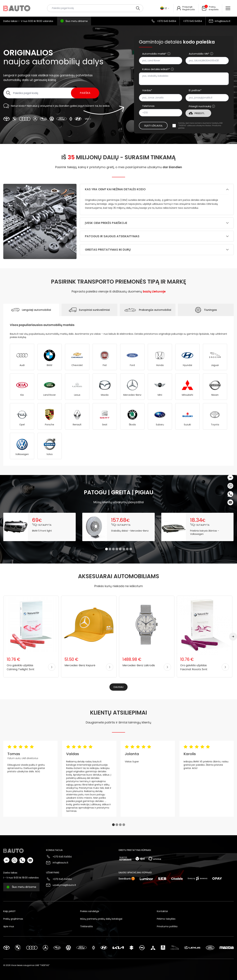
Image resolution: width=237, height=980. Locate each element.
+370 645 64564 (167, 21)
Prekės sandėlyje (90, 911)
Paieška (85, 93)
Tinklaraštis (86, 926)
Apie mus (9, 926)
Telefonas (148, 106)
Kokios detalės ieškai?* (156, 69)
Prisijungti (187, 7)
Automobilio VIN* (199, 54)
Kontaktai (162, 911)
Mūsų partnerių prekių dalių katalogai (101, 919)
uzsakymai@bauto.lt (64, 885)
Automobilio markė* (154, 54)
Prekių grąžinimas (13, 919)
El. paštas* (195, 90)
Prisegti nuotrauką (200, 106)
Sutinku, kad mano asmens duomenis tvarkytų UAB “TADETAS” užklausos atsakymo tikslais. (200, 126)
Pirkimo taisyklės (166, 919)
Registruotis (189, 9)
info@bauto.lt (223, 21)
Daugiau (118, 687)
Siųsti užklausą (153, 126)
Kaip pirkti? (9, 911)
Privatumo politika (167, 926)
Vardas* (147, 90)
